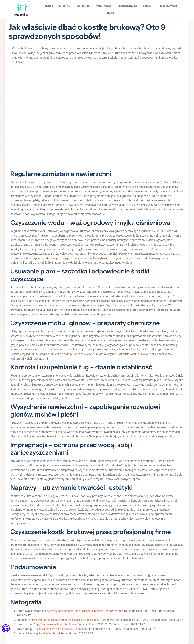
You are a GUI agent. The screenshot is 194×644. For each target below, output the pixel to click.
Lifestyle (65, 6)
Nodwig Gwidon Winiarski (44, 633)
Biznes (49, 6)
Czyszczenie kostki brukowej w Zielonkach (60, 629)
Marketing (83, 6)
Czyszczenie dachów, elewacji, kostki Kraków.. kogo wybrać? (85, 611)
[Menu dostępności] (6, 629)
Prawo (147, 6)
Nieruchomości (127, 6)
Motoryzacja (104, 6)
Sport (111, 13)
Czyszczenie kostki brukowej (59, 624)
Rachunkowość (167, 6)
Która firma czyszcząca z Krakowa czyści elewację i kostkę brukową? (72, 620)
